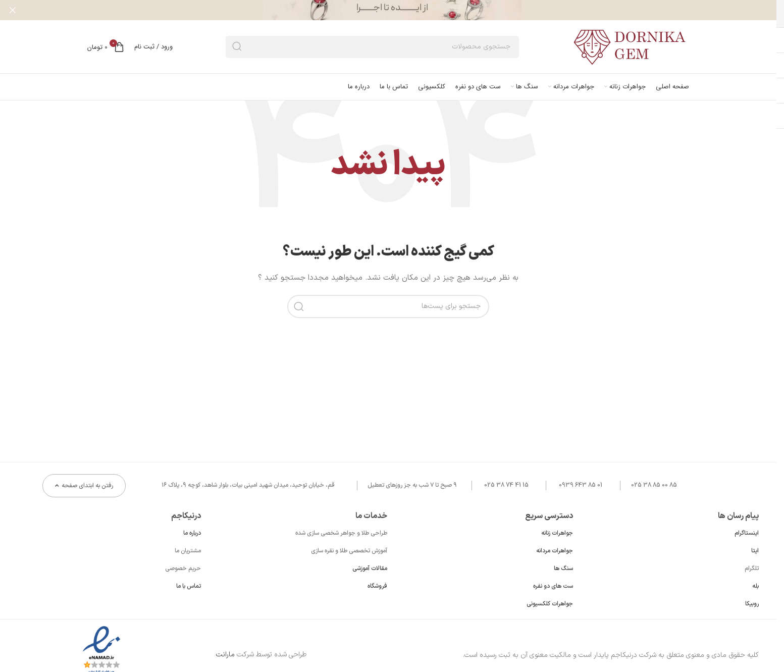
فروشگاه (377, 586)
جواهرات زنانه (557, 533)
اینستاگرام (747, 533)
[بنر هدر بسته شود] (13, 10)
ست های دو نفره (553, 586)
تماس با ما (189, 586)
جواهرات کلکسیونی (550, 604)
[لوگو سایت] (631, 46)
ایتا (755, 551)
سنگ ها (563, 568)
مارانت (225, 655)
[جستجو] (372, 47)
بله (755, 586)
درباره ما (192, 533)
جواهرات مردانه (555, 551)
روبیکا (752, 604)
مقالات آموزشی (370, 568)
